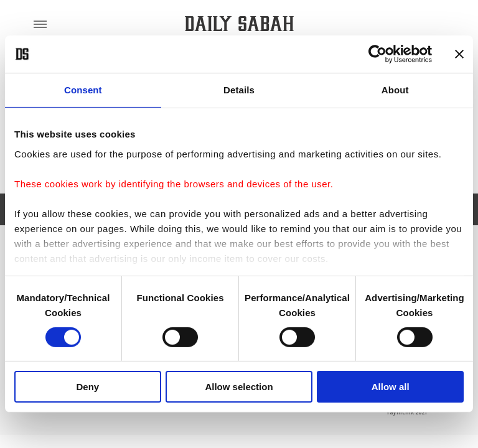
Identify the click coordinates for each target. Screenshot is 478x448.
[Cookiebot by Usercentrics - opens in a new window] (377, 54)
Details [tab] (239, 90)
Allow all (391, 387)
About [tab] (395, 90)
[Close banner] (459, 54)
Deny (87, 387)
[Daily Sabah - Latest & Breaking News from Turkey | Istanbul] (239, 24)
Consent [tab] (83, 90)
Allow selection (239, 387)
